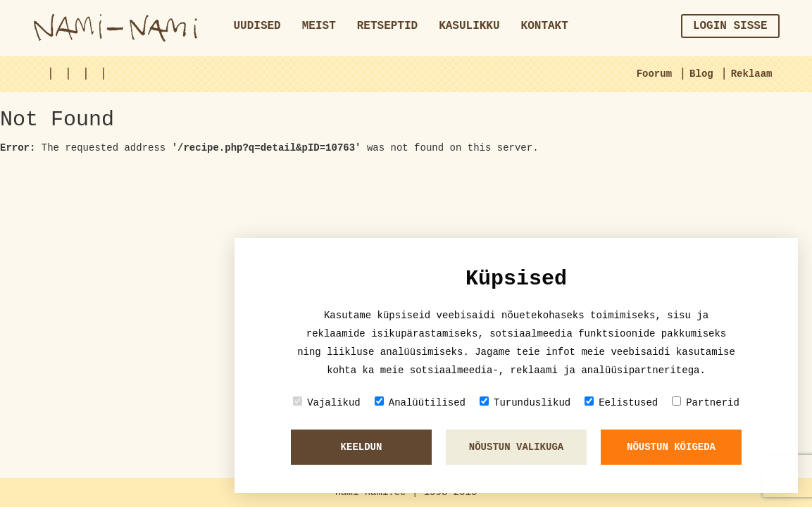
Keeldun (362, 447)
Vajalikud (327, 402)
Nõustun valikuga (516, 447)
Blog (701, 74)
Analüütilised (420, 402)
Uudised (257, 26)
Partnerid (706, 402)
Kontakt (545, 26)
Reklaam (752, 74)
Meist (319, 26)
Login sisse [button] (730, 26)
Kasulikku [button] (469, 26)
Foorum (654, 74)
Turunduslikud (525, 402)
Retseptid (387, 26)
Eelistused (621, 402)
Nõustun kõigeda (671, 447)
